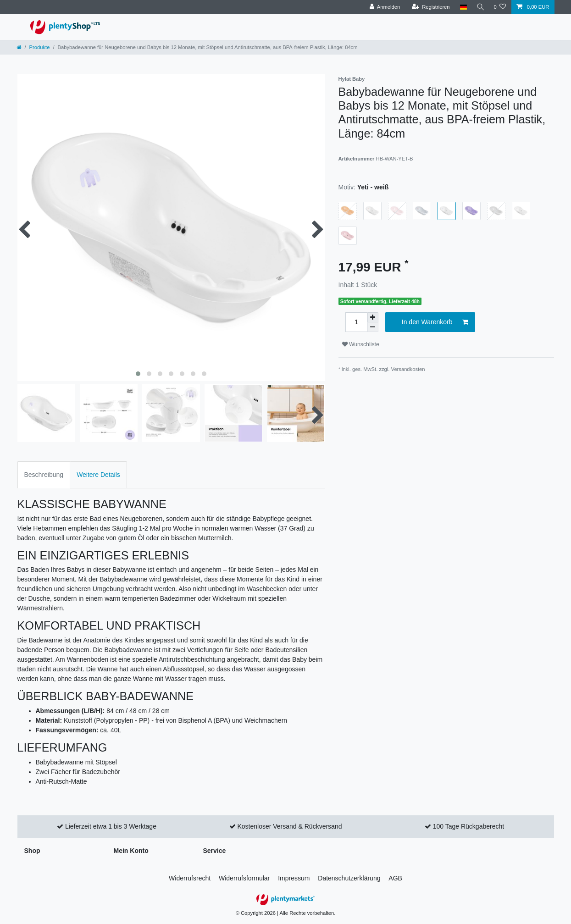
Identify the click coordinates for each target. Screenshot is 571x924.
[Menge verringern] (373, 327)
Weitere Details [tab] (98, 475)
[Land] (462, 7)
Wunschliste (361, 344)
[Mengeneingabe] (356, 322)
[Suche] (479, 7)
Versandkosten (408, 369)
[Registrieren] (429, 7)
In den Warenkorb (435, 322)
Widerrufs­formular (244, 878)
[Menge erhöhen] (373, 317)
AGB (395, 878)
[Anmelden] (383, 7)
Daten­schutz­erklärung (349, 878)
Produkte (40, 47)
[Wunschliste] (500, 7)
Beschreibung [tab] (44, 475)
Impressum (294, 878)
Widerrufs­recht (190, 878)
